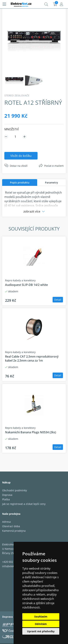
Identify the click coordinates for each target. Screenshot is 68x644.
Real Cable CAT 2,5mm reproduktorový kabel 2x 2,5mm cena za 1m (32, 358)
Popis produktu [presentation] (20, 182)
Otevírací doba (11, 526)
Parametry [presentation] (51, 182)
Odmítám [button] (41, 624)
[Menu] (4, 4)
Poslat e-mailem (54, 166)
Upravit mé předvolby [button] (41, 631)
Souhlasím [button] (41, 617)
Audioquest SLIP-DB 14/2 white (26, 285)
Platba (6, 499)
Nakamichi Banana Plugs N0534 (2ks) (31, 432)
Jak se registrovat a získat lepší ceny (24, 504)
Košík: (55, 4)
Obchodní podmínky (15, 490)
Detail (58, 300)
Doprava (7, 495)
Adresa (6, 522)
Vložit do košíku (21, 156)
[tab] (20, 182)
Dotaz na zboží (19, 166)
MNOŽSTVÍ (12, 129)
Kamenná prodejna (14, 531)
